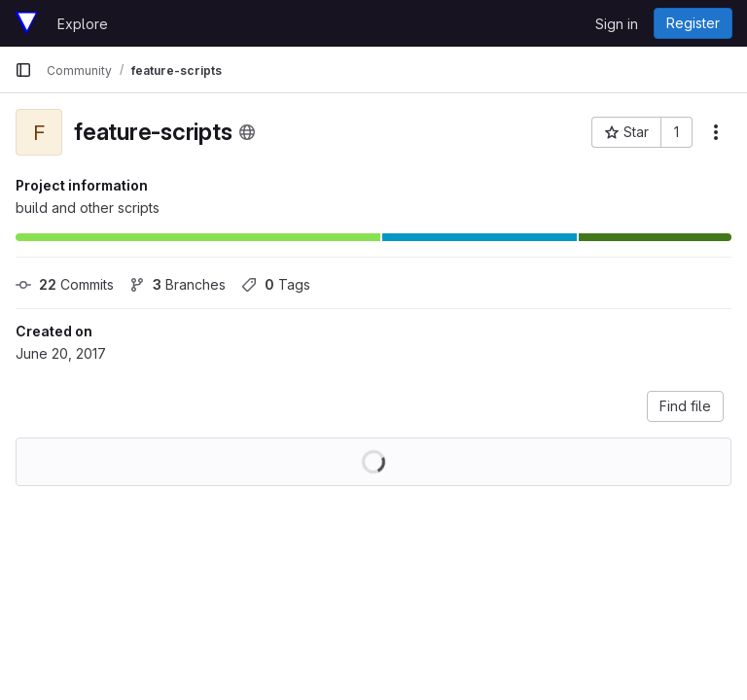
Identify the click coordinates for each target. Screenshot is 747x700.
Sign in (617, 24)
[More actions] (716, 132)
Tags (276, 284)
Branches (178, 284)
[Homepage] (26, 23)
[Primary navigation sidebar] (23, 70)
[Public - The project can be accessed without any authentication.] (247, 132)
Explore (83, 24)
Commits (65, 284)
